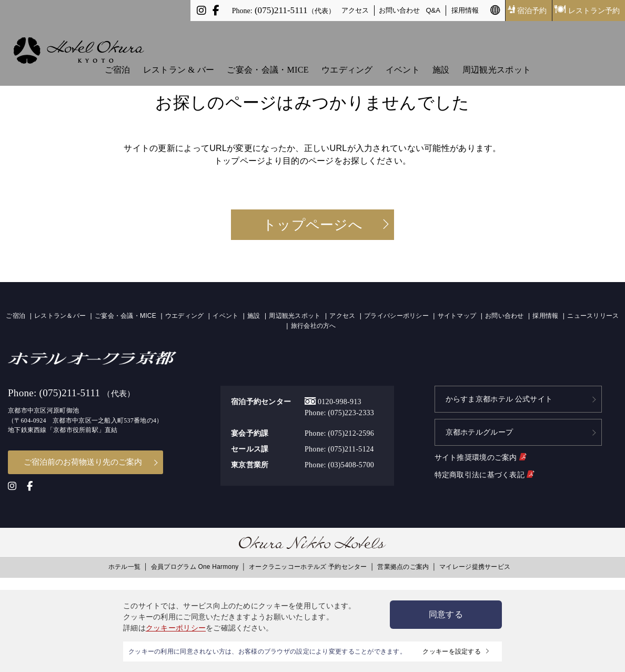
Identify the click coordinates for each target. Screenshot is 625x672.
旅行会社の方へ (314, 326)
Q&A (434, 10)
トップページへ (312, 225)
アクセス (355, 10)
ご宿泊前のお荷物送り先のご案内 (83, 461)
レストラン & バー (179, 53)
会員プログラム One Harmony (195, 565)
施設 (441, 53)
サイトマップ (457, 316)
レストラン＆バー (60, 316)
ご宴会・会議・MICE (268, 53)
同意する (446, 614)
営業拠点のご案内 (403, 565)
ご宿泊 (118, 53)
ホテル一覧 (124, 565)
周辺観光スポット (497, 53)
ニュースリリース (593, 316)
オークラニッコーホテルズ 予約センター (308, 565)
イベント (403, 53)
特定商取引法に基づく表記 (484, 468)
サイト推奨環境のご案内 (481, 451)
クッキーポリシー (176, 628)
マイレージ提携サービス (475, 565)
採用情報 (465, 10)
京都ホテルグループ (480, 428)
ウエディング (347, 53)
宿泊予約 (527, 11)
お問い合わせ (399, 10)
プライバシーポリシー (396, 316)
